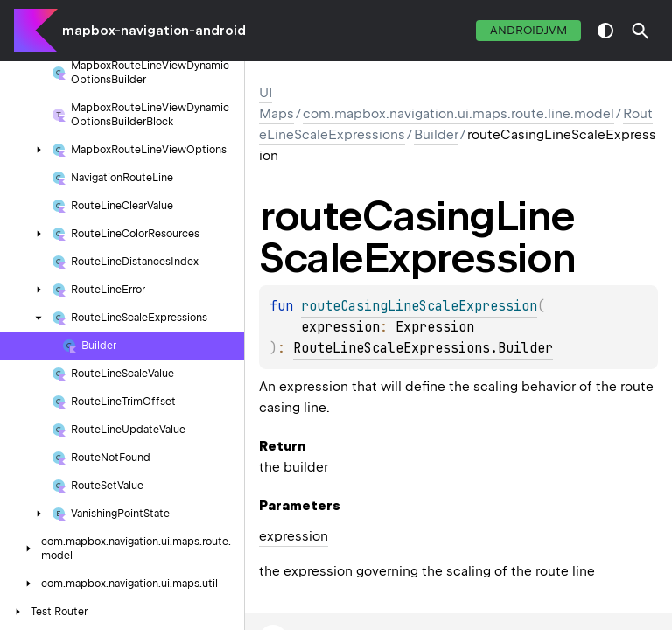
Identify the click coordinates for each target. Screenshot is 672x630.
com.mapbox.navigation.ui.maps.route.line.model (458, 114)
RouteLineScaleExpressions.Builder (423, 348)
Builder (436, 135)
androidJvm (528, 30)
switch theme (605, 31)
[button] (640, 31)
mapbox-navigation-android (154, 31)
